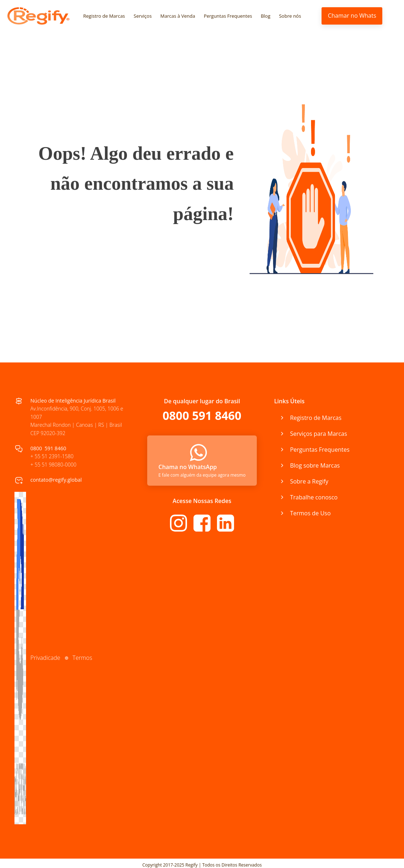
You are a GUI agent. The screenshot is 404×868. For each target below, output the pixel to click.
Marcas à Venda (178, 16)
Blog (266, 16)
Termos (82, 658)
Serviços (143, 16)
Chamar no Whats (352, 16)
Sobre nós (290, 16)
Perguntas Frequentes (228, 16)
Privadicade (45, 658)
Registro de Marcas (104, 16)
